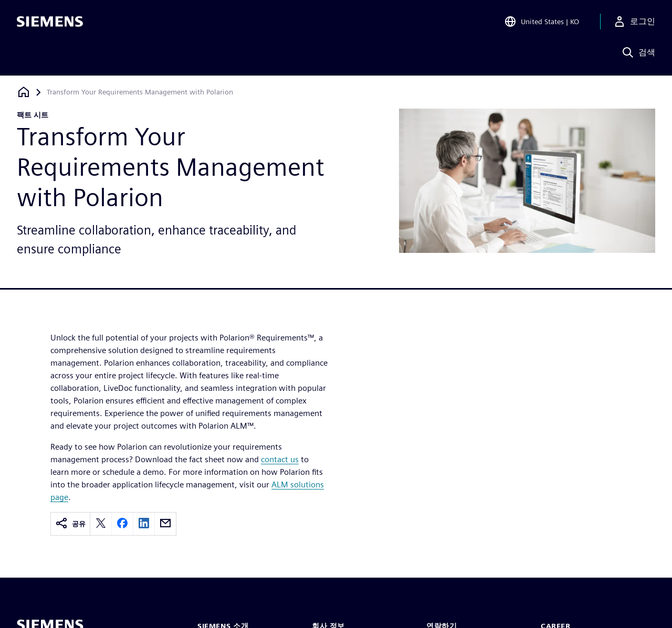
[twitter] (101, 524)
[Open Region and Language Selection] (542, 23)
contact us (280, 459)
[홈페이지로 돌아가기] (24, 92)
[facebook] (122, 524)
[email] (165, 524)
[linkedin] (144, 524)
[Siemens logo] (50, 23)
